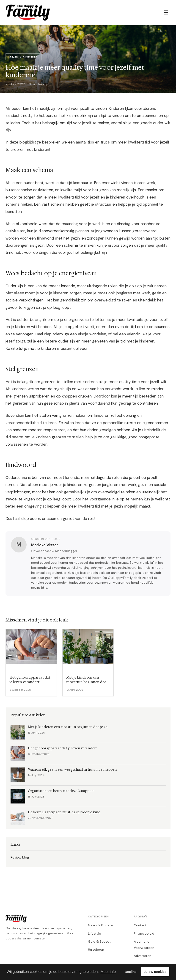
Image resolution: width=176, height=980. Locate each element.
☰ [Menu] (166, 12)
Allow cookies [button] (155, 972)
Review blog (20, 857)
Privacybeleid (144, 933)
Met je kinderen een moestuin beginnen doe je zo (68, 727)
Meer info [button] (108, 972)
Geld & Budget (99, 941)
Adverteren (143, 956)
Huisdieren (96, 950)
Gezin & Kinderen (101, 925)
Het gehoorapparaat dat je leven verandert (62, 748)
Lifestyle (95, 933)
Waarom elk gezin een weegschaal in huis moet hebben (72, 770)
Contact (140, 925)
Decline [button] (131, 972)
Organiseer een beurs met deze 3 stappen (61, 791)
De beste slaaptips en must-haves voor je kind (64, 812)
